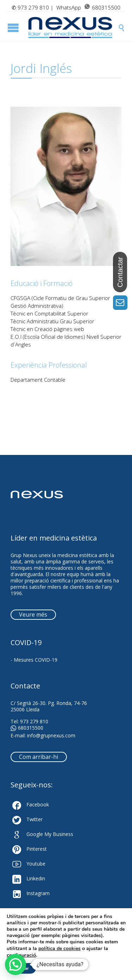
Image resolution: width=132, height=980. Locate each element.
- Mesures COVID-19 (34, 660)
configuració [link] (21, 955)
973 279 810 (33, 7)
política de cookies (59, 948)
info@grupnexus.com (51, 735)
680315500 (27, 728)
